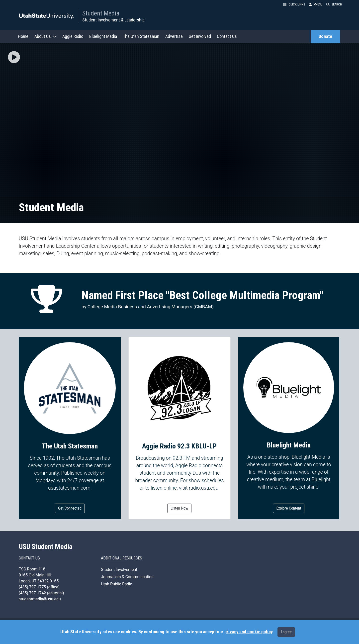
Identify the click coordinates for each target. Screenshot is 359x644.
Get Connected (70, 508)
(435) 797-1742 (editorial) (41, 593)
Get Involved (200, 36)
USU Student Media (46, 547)
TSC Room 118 (32, 569)
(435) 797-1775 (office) (39, 587)
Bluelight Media (103, 36)
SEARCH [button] (334, 4)
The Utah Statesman (141, 36)
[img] (14, 57)
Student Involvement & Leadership (113, 20)
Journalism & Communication (127, 577)
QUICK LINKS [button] (294, 4)
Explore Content (289, 508)
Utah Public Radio (117, 584)
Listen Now (179, 508)
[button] (14, 58)
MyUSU (316, 4)
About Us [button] (45, 36)
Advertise (174, 36)
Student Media (101, 13)
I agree (286, 632)
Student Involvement (119, 570)
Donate (325, 36)
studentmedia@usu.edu (40, 599)
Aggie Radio (73, 36)
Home (23, 36)
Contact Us (227, 36)
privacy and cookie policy (248, 632)
